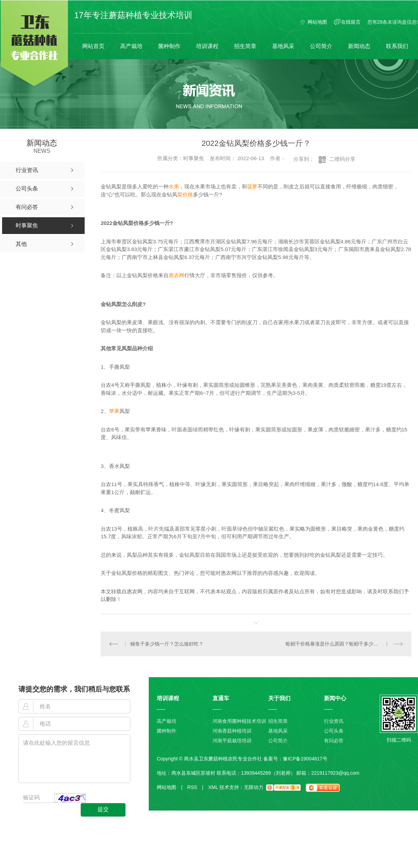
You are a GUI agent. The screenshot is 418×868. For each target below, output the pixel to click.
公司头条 (334, 731)
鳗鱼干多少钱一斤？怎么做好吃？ (167, 643)
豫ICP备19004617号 (305, 758)
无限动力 (254, 787)
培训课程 (207, 46)
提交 (103, 809)
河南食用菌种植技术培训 (239, 721)
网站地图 (317, 22)
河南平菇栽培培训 (232, 741)
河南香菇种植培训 (232, 731)
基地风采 (283, 46)
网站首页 (93, 46)
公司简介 (321, 46)
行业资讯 (334, 721)
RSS (195, 787)
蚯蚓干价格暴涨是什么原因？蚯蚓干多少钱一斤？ (339, 643)
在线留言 (351, 22)
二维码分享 (342, 159)
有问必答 (334, 741)
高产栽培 (131, 46)
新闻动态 (359, 46)
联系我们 (397, 46)
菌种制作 (169, 46)
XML (213, 787)
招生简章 (245, 46)
